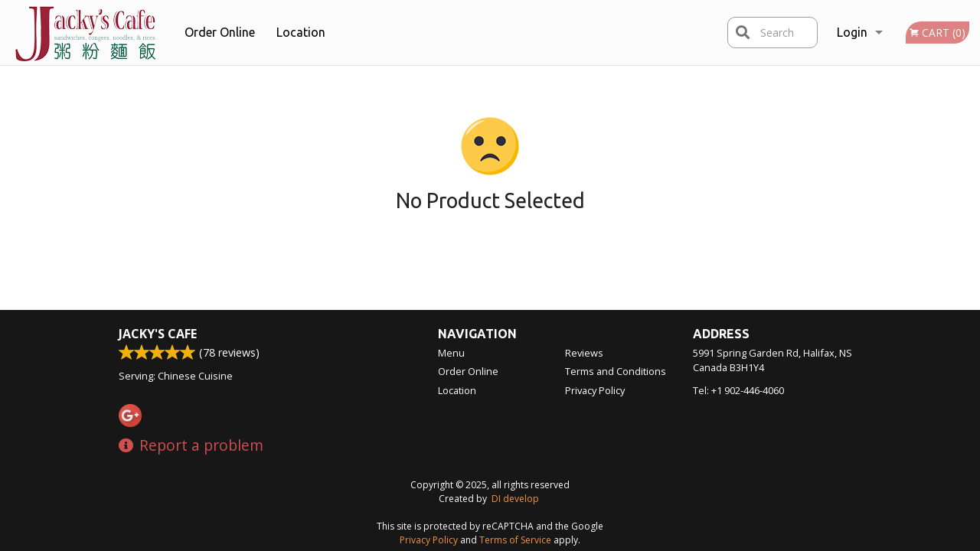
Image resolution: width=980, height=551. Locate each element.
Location (301, 32)
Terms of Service (515, 540)
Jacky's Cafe (158, 334)
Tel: (738, 390)
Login (852, 32)
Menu (451, 353)
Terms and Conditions (616, 371)
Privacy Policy (595, 390)
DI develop (515, 499)
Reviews (584, 353)
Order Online (220, 32)
